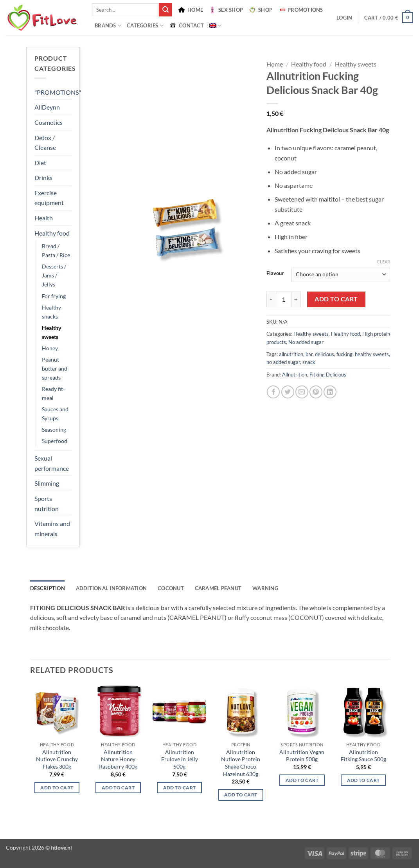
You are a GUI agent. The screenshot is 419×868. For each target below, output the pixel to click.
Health (44, 218)
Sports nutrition (47, 503)
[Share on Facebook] (273, 392)
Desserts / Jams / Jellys (54, 275)
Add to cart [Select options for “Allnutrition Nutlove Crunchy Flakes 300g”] (57, 788)
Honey (50, 348)
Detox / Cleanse (45, 143)
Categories (145, 26)
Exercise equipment (49, 198)
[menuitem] (215, 26)
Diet (40, 163)
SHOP (260, 10)
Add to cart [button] (118, 788)
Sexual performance (52, 463)
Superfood (55, 441)
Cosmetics (49, 122)
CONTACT (186, 25)
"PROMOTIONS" (58, 92)
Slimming (47, 483)
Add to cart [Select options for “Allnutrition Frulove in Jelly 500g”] (180, 788)
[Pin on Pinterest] (316, 392)
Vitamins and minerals (52, 529)
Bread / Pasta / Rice (56, 250)
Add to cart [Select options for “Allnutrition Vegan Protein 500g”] (302, 780)
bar (309, 354)
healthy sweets (372, 354)
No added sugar (306, 342)
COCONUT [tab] (171, 588)
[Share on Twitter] (288, 392)
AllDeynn (47, 107)
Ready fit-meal (53, 393)
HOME (190, 10)
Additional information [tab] (111, 588)
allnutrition (291, 354)
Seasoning (54, 429)
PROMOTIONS (300, 10)
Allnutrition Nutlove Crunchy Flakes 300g (57, 759)
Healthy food (52, 233)
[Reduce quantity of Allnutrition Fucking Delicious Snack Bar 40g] (271, 299)
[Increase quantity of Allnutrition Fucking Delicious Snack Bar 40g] (296, 299)
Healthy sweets (51, 332)
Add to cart (336, 299)
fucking (344, 354)
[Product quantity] (284, 299)
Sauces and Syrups (55, 414)
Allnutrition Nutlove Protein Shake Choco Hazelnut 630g (241, 763)
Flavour (275, 274)
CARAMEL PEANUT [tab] (218, 588)
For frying (54, 296)
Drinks (43, 177)
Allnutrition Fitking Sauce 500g (363, 756)
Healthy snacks (51, 312)
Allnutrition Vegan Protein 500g (302, 756)
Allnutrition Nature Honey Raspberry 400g (118, 759)
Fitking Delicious (328, 375)
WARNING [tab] (265, 588)
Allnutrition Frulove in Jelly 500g (180, 759)
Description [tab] (48, 588)
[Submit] (165, 10)
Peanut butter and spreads (55, 368)
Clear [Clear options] (383, 262)
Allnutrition (295, 375)
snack (309, 362)
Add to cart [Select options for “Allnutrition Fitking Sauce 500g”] (363, 780)
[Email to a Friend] (302, 392)
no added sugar (283, 362)
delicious (325, 354)
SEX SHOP (226, 10)
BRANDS (108, 26)
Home (275, 64)
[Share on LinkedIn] (330, 392)
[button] (344, 18)
